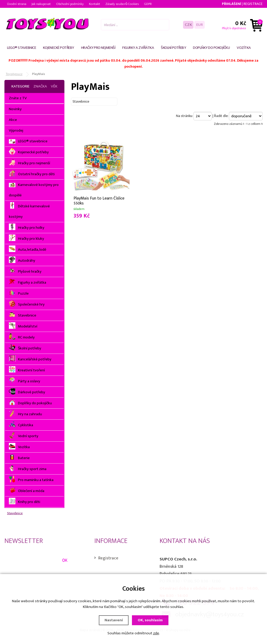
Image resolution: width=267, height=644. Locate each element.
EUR (199, 25)
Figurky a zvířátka (138, 48)
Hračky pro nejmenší (98, 48)
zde (156, 633)
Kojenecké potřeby (59, 48)
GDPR (148, 4)
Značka (40, 86)
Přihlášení (232, 4)
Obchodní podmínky (70, 4)
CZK (188, 25)
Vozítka (244, 48)
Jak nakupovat (41, 4)
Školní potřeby (173, 48)
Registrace (253, 4)
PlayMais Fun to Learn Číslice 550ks (99, 200)
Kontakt (95, 4)
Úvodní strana (17, 4)
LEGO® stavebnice (22, 48)
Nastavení (114, 620)
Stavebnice (15, 513)
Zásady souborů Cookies (122, 4)
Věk (54, 86)
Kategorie (20, 86)
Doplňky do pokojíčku (211, 48)
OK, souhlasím (150, 620)
